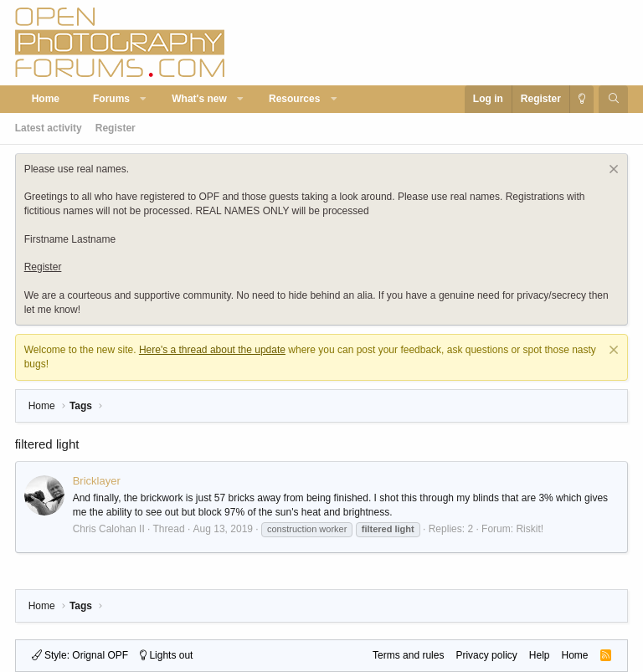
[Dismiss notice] (612, 171)
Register (116, 128)
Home (46, 99)
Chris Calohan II (109, 529)
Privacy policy (486, 655)
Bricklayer (97, 481)
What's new (199, 99)
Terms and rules (408, 655)
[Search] (613, 99)
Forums (111, 99)
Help (540, 655)
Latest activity (49, 128)
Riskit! (530, 529)
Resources (294, 99)
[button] (144, 99)
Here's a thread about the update (212, 350)
